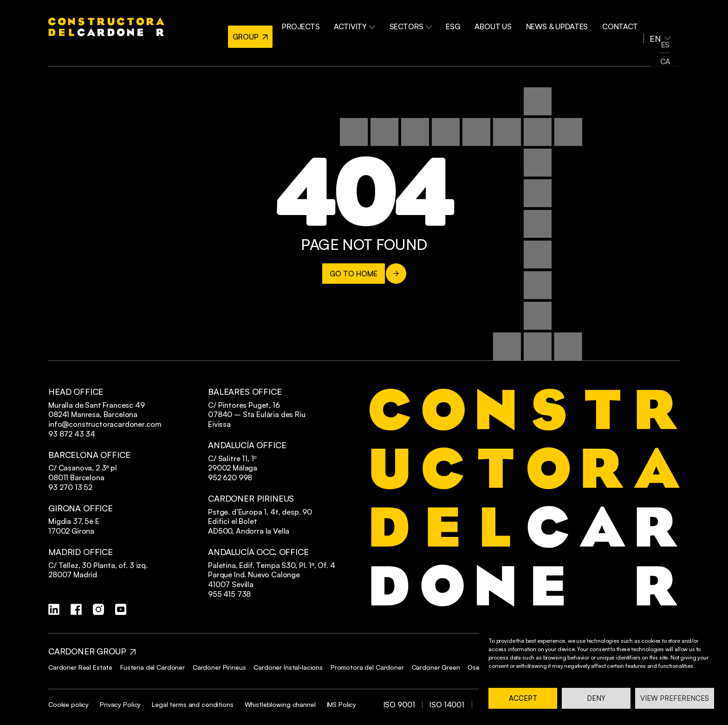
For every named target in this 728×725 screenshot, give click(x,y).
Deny (596, 698)
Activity (373, 22)
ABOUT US (502, 22)
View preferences (675, 698)
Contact (622, 22)
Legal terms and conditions (192, 704)
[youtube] (121, 609)
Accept (523, 698)
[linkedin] (54, 609)
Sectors (426, 22)
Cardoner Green (436, 667)
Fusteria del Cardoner (153, 667)
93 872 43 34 (72, 434)
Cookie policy (68, 704)
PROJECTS (322, 22)
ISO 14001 (447, 705)
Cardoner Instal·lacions (288, 667)
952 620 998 (230, 477)
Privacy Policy (120, 704)
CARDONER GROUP (87, 651)
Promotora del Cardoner (367, 667)
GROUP (263, 22)
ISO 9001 (399, 705)
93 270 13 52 (70, 487)
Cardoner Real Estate (80, 667)
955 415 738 (229, 594)
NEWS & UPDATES (563, 22)
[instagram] (98, 609)
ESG (465, 22)
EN (656, 22)
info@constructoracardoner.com (105, 424)
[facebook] (76, 609)
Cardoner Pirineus (219, 667)
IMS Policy (342, 704)
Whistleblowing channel (280, 704)
